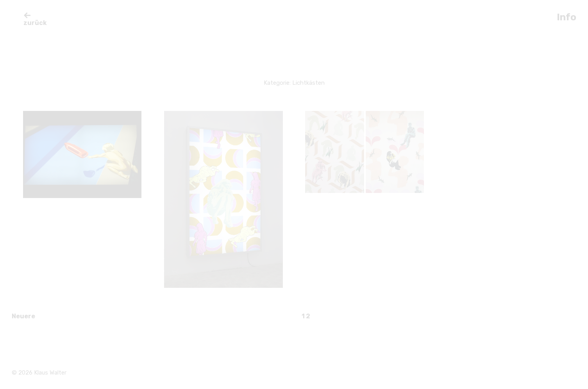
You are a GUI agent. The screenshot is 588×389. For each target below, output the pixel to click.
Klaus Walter (50, 373)
